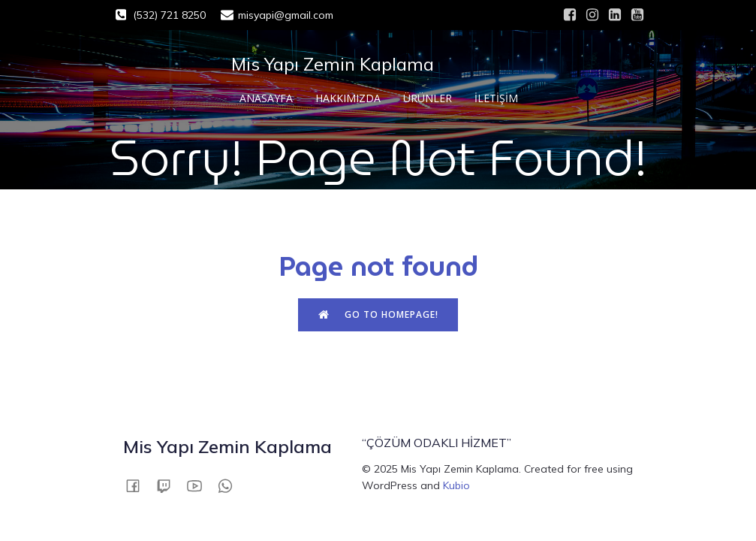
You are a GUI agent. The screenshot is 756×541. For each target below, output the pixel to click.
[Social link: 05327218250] (231, 485)
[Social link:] (139, 485)
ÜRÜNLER (428, 98)
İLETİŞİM (496, 98)
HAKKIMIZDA (348, 98)
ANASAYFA (266, 98)
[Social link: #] (570, 15)
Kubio (456, 485)
